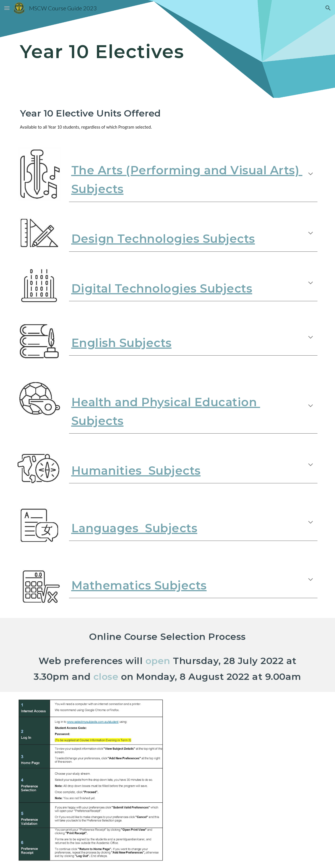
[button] (7, 8)
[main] (167, 49)
